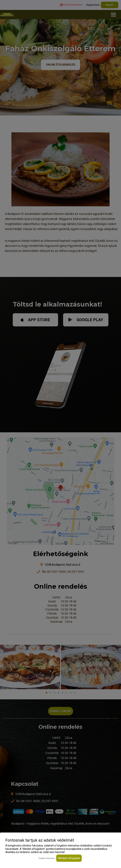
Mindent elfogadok (69, 858)
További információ (47, 858)
